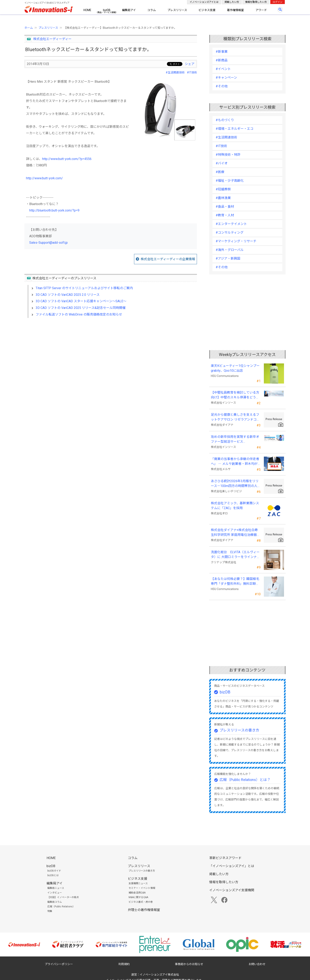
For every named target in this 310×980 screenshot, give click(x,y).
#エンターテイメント (231, 224)
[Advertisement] (111, 356)
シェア (190, 64)
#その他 (222, 86)
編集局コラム (55, 902)
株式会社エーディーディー (52, 39)
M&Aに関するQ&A (138, 897)
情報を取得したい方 (256, 2)
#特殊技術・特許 (228, 155)
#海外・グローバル (230, 250)
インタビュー (55, 893)
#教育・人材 (225, 215)
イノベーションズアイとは (204, 2)
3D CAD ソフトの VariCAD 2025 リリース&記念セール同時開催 (81, 308)
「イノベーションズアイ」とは (232, 866)
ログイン (278, 2)
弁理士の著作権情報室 (144, 910)
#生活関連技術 (175, 72)
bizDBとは (53, 875)
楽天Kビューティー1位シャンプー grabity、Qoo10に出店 (235, 368)
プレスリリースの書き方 (239, 730)
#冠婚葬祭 (223, 189)
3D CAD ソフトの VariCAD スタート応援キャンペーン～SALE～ (81, 301)
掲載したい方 (232, 2)
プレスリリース (177, 10)
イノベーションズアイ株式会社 (159, 975)
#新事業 (222, 52)
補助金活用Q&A (137, 893)
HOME (87, 10)
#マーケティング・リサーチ (236, 241)
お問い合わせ (257, 964)
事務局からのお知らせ (189, 964)
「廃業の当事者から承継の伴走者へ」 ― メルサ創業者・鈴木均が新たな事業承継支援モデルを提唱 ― (235, 462)
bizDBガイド (54, 871)
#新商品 (222, 60)
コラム (152, 10)
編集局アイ (129, 10)
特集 (50, 911)
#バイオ (222, 163)
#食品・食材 (225, 207)
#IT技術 (192, 72)
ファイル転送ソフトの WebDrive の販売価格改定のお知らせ (79, 314)
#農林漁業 (223, 198)
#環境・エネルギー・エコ (235, 129)
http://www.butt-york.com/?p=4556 (67, 159)
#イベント (223, 69)
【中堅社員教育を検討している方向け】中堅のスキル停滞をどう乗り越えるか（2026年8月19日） (235, 395)
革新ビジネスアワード (225, 858)
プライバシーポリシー (59, 964)
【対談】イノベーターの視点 (63, 897)
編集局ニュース (56, 888)
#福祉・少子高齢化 (230, 181)
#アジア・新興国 (228, 258)
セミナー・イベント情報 (142, 888)
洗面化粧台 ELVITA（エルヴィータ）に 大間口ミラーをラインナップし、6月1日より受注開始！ (235, 555)
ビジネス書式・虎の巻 (141, 902)
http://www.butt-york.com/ (44, 178)
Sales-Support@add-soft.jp (48, 243)
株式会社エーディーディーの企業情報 (168, 259)
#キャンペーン (226, 78)
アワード (261, 10)
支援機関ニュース (138, 883)
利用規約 (124, 964)
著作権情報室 (235, 10)
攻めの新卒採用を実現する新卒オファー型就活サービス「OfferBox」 (235, 439)
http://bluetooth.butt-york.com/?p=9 (54, 210)
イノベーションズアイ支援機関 (232, 890)
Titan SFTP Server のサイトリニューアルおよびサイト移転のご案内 (84, 288)
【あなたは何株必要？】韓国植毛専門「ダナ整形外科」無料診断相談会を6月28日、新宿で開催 (235, 582)
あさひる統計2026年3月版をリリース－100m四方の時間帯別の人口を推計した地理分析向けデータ (236, 484)
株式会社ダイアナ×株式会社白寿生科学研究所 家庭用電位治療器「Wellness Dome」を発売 (234, 533)
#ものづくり (225, 120)
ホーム (29, 28)
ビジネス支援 (207, 10)
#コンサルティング (230, 233)
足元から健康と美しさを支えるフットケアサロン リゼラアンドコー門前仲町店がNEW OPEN (235, 417)
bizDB (107, 10)
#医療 (220, 172)
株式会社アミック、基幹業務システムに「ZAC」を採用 (235, 506)
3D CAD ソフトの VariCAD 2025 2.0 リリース (68, 295)
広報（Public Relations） (61, 907)
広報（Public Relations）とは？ (245, 780)
